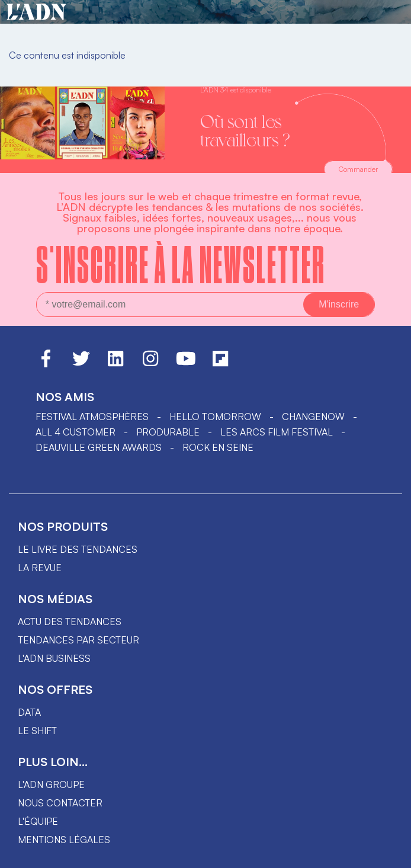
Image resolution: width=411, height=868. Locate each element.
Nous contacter (60, 803)
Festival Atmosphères (92, 417)
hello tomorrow (215, 417)
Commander (358, 169)
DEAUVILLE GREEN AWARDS (99, 447)
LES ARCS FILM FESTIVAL (277, 432)
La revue (40, 568)
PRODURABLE (168, 432)
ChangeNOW (313, 417)
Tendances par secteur (78, 640)
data (29, 712)
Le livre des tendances (78, 549)
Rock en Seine (218, 447)
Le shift (37, 731)
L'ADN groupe (51, 784)
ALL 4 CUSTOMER (76, 432)
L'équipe (38, 821)
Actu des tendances (70, 622)
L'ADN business (54, 658)
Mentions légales (64, 840)
